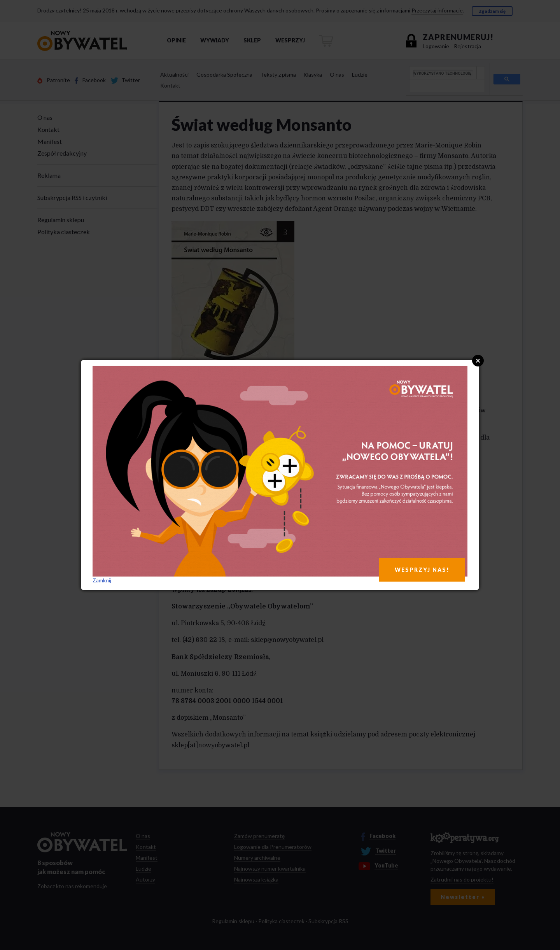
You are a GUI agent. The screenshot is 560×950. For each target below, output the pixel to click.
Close (478, 361)
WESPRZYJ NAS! (422, 570)
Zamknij (102, 580)
